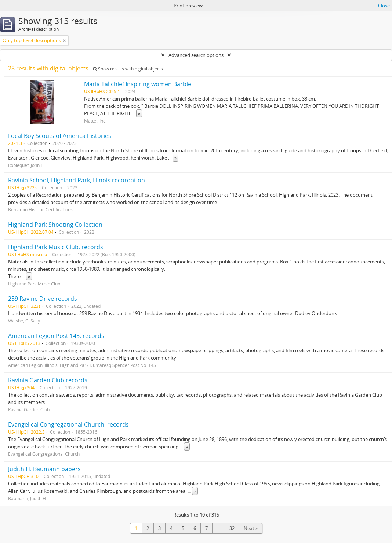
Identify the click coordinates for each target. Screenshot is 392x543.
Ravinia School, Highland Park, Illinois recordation (77, 180)
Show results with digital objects (128, 69)
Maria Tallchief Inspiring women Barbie (138, 84)
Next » (251, 528)
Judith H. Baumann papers (44, 469)
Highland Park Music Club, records (56, 247)
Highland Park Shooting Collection (55, 225)
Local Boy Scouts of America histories (60, 136)
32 (232, 528)
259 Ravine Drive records (43, 299)
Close (384, 6)
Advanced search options (196, 55)
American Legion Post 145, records (56, 336)
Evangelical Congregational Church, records (68, 424)
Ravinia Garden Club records (48, 380)
